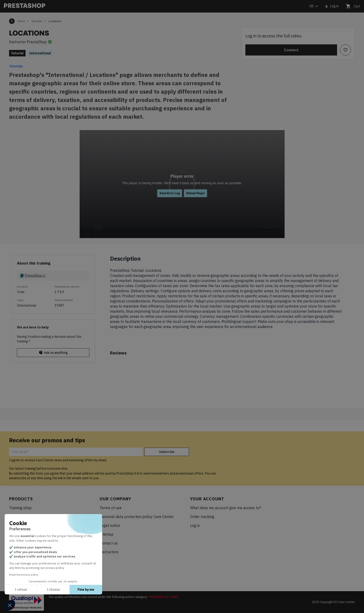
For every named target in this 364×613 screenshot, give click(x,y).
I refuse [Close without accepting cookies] (21, 590)
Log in (195, 525)
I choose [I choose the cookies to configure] (53, 590)
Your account (207, 499)
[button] (10, 605)
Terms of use (111, 508)
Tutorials (16, 66)
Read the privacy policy (24, 575)
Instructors (109, 552)
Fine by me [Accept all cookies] (86, 590)
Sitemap (107, 534)
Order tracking (202, 517)
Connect (291, 50)
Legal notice (110, 525)
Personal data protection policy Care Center (137, 517)
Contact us (109, 543)
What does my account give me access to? (226, 508)
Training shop (20, 508)
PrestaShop (37, 42)
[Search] (118, 6)
